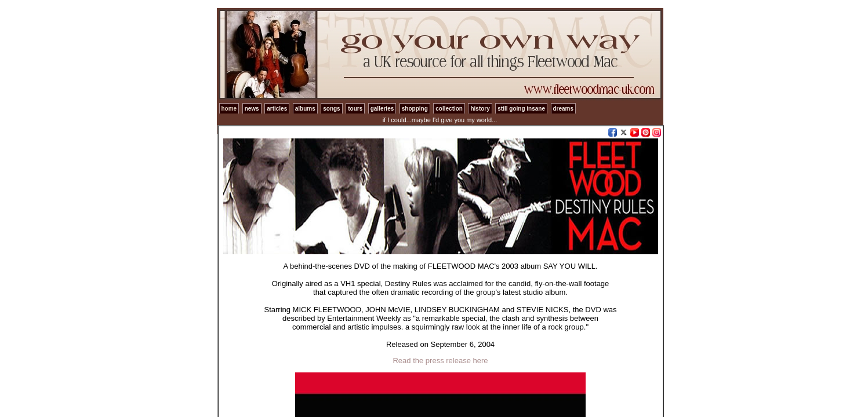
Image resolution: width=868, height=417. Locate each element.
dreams (564, 109)
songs (331, 109)
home (229, 109)
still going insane (521, 109)
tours (355, 109)
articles (277, 109)
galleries (382, 109)
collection (449, 109)
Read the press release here (440, 361)
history (480, 109)
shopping (415, 109)
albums (305, 109)
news (252, 109)
